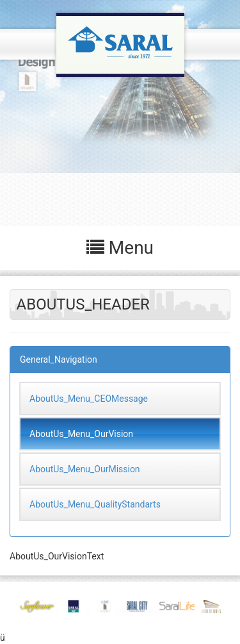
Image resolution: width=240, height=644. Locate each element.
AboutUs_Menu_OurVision (81, 434)
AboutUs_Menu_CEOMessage (89, 399)
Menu (120, 248)
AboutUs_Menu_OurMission (85, 469)
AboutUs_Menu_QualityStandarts (95, 504)
